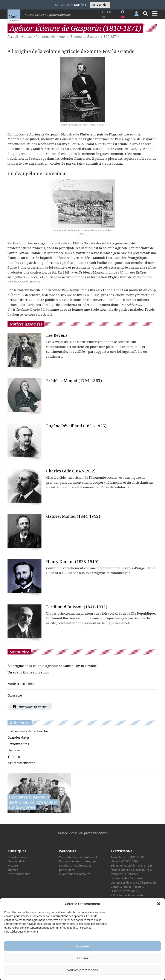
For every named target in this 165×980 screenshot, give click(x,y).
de (104, 17)
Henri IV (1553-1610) (124, 861)
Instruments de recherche (28, 731)
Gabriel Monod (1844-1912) (73, 516)
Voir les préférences (82, 970)
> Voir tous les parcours (75, 874)
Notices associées (21, 684)
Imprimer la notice (30, 707)
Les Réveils (57, 335)
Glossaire (15, 695)
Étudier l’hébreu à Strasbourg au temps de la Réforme (132, 872)
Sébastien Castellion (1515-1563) (132, 865)
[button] (159, 904)
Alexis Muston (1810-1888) (128, 857)
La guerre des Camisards (127, 878)
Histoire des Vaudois (124, 891)
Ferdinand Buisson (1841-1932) (77, 607)
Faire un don (100, 5)
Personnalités (46, 36)
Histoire (14, 750)
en (109, 12)
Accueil (13, 36)
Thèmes (14, 757)
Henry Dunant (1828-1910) (72, 561)
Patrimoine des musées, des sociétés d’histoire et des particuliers (78, 865)
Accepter (82, 946)
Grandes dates (19, 737)
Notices (27, 36)
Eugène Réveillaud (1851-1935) (76, 426)
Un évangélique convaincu (28, 672)
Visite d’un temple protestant (78, 857)
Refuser (82, 958)
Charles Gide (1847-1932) (71, 471)
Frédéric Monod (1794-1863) (74, 380)
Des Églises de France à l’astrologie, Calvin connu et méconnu (134, 885)
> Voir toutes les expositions (129, 895)
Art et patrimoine (21, 763)
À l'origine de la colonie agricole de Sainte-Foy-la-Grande (52, 666)
